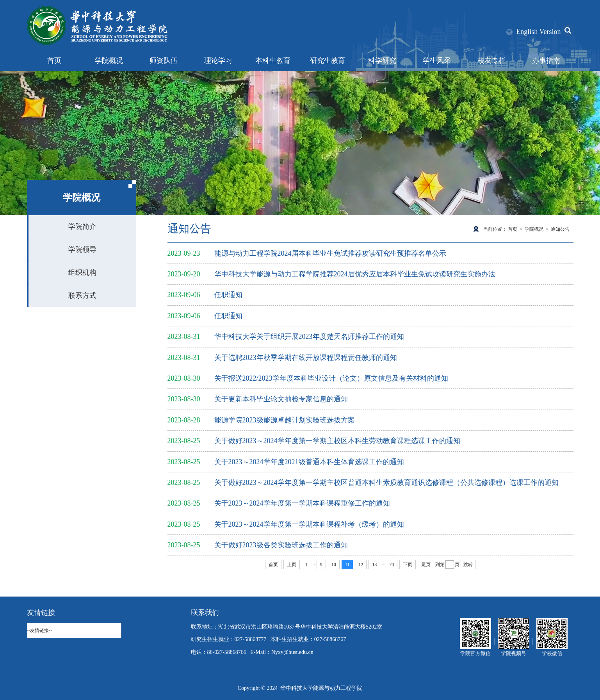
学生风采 (437, 61)
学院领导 (82, 249)
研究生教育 (328, 61)
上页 (292, 565)
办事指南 (546, 61)
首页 (54, 61)
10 (334, 565)
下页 (408, 565)
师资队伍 (164, 61)
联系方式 (82, 296)
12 (361, 565)
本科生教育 (273, 61)
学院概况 (109, 61)
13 (374, 565)
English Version (538, 32)
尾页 (426, 565)
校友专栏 (491, 61)
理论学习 (218, 61)
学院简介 (82, 226)
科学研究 (382, 61)
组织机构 (82, 273)
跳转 (468, 565)
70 (392, 565)
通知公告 (560, 229)
